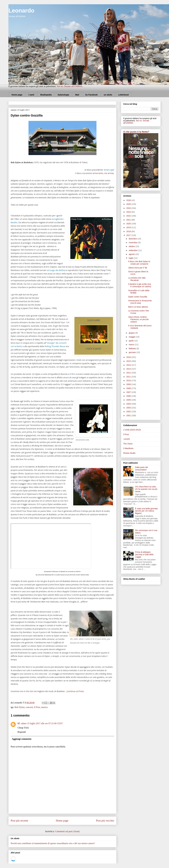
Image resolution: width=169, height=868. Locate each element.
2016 (129, 357)
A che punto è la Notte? (136, 132)
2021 (129, 220)
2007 (129, 392)
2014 (129, 365)
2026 (129, 200)
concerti (29, 707)
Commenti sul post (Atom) (67, 831)
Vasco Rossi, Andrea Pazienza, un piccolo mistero (138, 319)
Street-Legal (109, 170)
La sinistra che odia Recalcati (137, 279)
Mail (77, 95)
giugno (132, 333)
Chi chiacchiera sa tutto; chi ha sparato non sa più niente (146, 489)
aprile (131, 341)
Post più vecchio (105, 821)
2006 (129, 396)
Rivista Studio (129, 453)
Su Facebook (91, 95)
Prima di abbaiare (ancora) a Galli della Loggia (144, 554)
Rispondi (22, 732)
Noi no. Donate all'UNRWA (69, 86)
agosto (132, 254)
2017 (129, 235)
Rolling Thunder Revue (55, 346)
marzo (132, 345)
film (73, 374)
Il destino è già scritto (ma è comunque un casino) (140, 285)
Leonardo (21, 11)
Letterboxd (123, 95)
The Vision (128, 444)
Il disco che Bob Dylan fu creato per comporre (139, 263)
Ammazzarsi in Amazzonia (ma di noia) (140, 302)
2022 (129, 216)
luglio (131, 258)
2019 (129, 227)
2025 (129, 204)
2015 (129, 361)
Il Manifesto (128, 448)
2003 (129, 408)
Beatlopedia (46, 95)
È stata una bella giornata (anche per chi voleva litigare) (146, 511)
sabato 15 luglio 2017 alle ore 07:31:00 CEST (42, 723)
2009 (129, 384)
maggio (132, 337)
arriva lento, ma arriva (103, 173)
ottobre (132, 246)
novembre (133, 243)
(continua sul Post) (75, 691)
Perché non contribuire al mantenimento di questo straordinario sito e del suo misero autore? (53, 843)
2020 (129, 224)
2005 (129, 400)
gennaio (133, 352)
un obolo (108, 95)
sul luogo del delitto (56, 270)
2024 (129, 208)
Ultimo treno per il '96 (138, 268)
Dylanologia (63, 95)
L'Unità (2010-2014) (132, 430)
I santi (31, 95)
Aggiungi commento (22, 739)
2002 (129, 412)
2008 (129, 388)
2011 (129, 377)
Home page (17, 95)
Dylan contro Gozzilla (138, 297)
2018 (129, 231)
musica (44, 707)
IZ (19, 723)
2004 (129, 404)
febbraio (133, 349)
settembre (133, 250)
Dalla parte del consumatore (141, 468)
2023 (129, 212)
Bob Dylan (20, 707)
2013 (129, 369)
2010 (129, 381)
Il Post (37, 707)
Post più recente (19, 821)
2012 (129, 373)
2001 (129, 416)
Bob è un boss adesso (138, 307)
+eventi (127, 439)
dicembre (133, 239)
